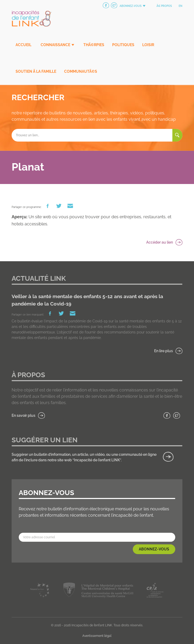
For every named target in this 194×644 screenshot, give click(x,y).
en (181, 6)
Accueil (23, 45)
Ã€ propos (164, 6)
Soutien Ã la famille (36, 71)
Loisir (148, 45)
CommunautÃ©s (81, 71)
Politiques (123, 45)
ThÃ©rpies (94, 45)
